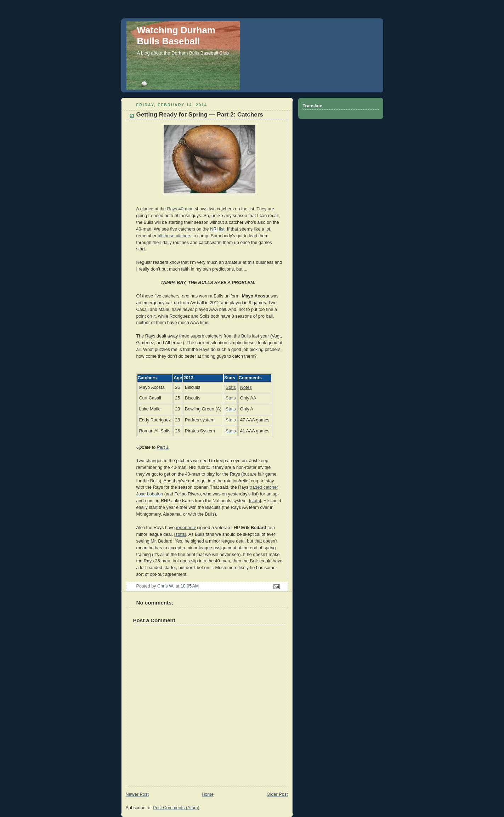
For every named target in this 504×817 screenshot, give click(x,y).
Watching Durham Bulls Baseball (176, 36)
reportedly (186, 528)
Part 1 (163, 447)
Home (208, 794)
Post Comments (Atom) (176, 808)
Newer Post (137, 794)
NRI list (217, 229)
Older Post (277, 794)
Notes (246, 387)
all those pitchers (174, 236)
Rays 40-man (180, 209)
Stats (231, 387)
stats (255, 501)
